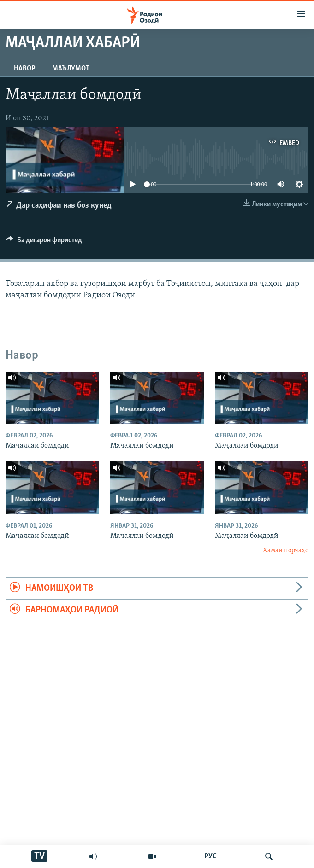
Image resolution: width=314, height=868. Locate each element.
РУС (210, 856)
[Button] (44, 242)
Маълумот (71, 69)
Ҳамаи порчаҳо (286, 551)
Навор (25, 69)
